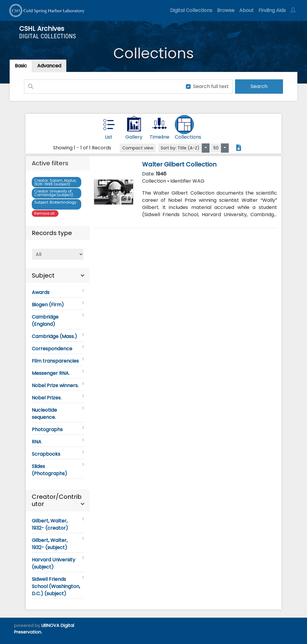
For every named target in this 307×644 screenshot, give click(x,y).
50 (216, 148)
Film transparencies (58, 360)
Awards (58, 292)
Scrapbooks (58, 454)
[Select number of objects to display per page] (225, 148)
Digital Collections (191, 10)
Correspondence (58, 348)
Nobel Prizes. (58, 397)
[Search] (103, 86)
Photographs (58, 429)
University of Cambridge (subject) (55, 193)
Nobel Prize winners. (58, 385)
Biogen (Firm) (58, 304)
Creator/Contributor (57, 500)
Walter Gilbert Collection (179, 164)
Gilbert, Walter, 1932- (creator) (58, 524)
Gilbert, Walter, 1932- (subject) (58, 543)
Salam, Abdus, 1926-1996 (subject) (55, 182)
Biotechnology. (56, 204)
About (246, 10)
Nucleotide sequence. (58, 413)
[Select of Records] (58, 254)
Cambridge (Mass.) (58, 336)
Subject (43, 275)
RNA (58, 441)
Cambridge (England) (58, 320)
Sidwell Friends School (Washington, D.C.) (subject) (58, 586)
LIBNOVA (50, 625)
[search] (257, 86)
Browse (226, 10)
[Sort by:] (206, 148)
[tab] (51, 66)
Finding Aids (272, 10)
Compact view (138, 148)
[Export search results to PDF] (239, 148)
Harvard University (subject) (58, 563)
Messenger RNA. (58, 373)
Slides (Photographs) (58, 469)
